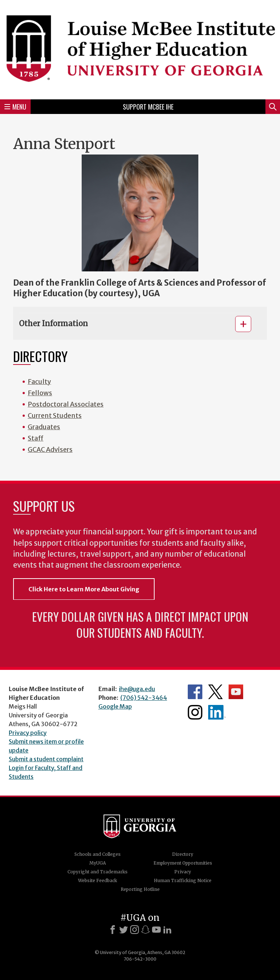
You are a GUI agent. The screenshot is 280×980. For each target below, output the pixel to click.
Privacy (183, 872)
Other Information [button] (53, 323)
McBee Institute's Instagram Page (195, 712)
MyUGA (98, 863)
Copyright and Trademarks (98, 872)
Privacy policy (28, 733)
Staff (36, 438)
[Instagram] (135, 930)
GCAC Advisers (50, 449)
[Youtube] (156, 930)
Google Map (115, 706)
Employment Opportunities (183, 863)
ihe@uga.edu (137, 689)
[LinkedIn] (167, 930)
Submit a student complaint (46, 759)
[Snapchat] (145, 930)
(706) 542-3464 (144, 698)
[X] (124, 930)
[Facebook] (113, 930)
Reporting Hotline (140, 889)
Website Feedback (98, 880)
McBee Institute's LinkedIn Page (217, 712)
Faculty (39, 382)
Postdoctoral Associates (66, 404)
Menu (15, 107)
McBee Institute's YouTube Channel (236, 692)
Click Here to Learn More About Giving (84, 589)
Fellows (40, 393)
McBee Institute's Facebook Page (195, 692)
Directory (183, 854)
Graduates (44, 427)
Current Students (55, 415)
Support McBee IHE (148, 107)
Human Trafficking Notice (183, 880)
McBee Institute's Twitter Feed (215, 692)
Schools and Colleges (98, 854)
